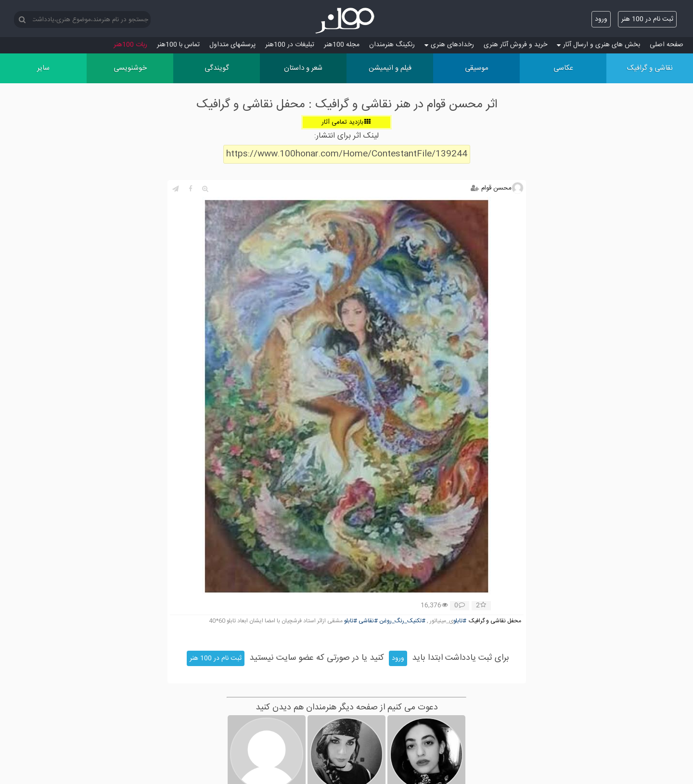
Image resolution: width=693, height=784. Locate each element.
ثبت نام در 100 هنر (647, 19)
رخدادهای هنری (449, 45)
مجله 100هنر (342, 45)
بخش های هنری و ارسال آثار (598, 45)
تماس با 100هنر (178, 45)
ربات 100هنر (130, 45)
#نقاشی (368, 621)
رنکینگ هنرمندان (392, 45)
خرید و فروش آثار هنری (515, 45)
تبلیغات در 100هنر (290, 45)
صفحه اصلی (667, 45)
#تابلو (460, 621)
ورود (601, 19)
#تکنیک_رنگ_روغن (402, 621)
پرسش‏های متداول (232, 45)
